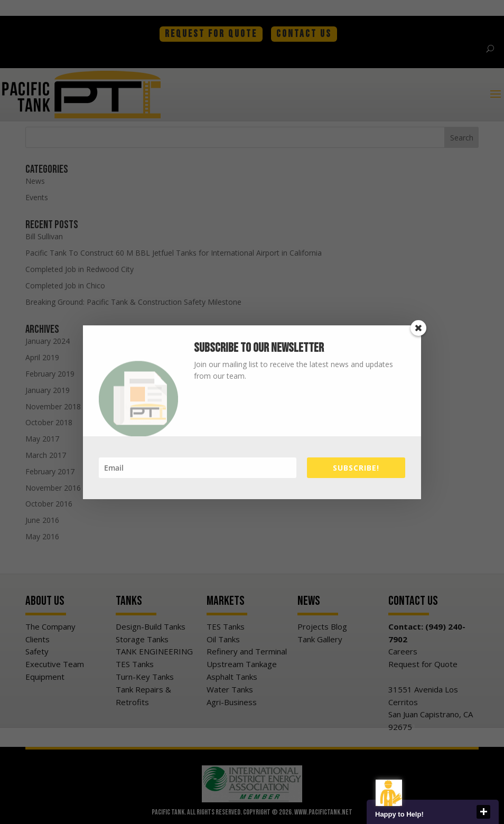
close (483, 812)
